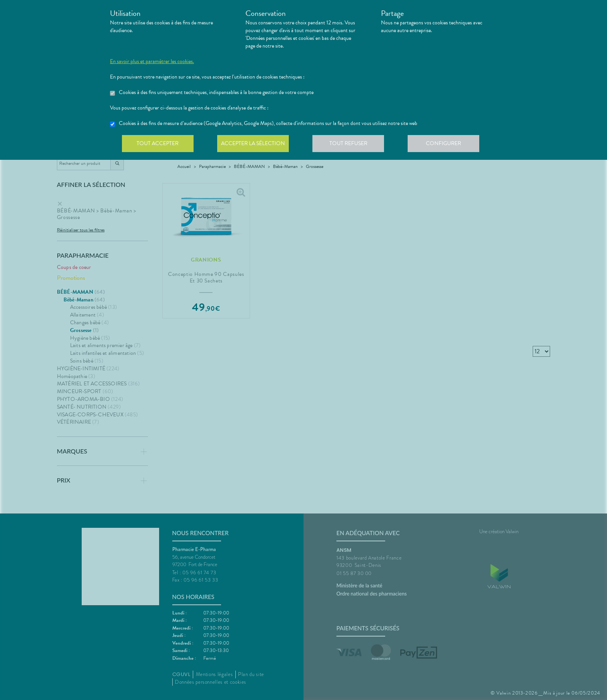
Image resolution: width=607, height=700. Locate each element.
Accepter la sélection (255, 145)
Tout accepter (158, 145)
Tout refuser (352, 145)
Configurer (449, 145)
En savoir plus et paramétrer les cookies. (152, 62)
